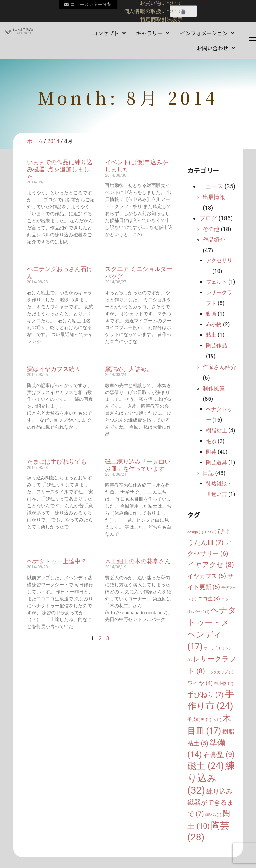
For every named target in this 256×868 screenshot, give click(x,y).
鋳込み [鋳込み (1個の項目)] (213, 815)
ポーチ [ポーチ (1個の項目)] (212, 648)
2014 (53, 141)
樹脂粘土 (216, 431)
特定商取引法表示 (161, 19)
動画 (211, 314)
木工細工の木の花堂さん (138, 561)
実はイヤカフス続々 (54, 369)
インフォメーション (207, 33)
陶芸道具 (216, 462)
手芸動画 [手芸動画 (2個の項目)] (199, 720)
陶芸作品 (216, 346)
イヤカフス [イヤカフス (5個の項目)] (207, 576)
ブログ (208, 218)
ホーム (35, 141)
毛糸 (211, 441)
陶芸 (211, 452)
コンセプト (109, 33)
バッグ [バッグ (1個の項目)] (201, 612)
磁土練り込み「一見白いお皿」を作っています (138, 465)
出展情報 (214, 197)
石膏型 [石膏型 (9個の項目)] (219, 754)
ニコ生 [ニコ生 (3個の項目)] (209, 599)
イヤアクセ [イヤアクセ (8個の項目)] (211, 565)
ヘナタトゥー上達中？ (57, 561)
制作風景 (214, 388)
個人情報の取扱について (153, 11)
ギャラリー (153, 33)
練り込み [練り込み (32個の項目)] (211, 778)
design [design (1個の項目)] (195, 532)
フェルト (216, 282)
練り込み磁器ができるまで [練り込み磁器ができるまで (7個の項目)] (211, 803)
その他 (211, 229)
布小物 (214, 324)
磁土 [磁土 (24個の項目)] (206, 766)
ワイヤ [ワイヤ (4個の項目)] (200, 683)
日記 (208, 473)
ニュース (211, 186)
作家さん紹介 (219, 367)
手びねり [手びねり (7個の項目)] (206, 695)
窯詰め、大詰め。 (129, 369)
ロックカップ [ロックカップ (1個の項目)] (220, 672)
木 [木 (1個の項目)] (217, 720)
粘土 (211, 335)
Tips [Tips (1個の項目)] (211, 532)
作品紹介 (214, 240)
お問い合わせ (216, 48)
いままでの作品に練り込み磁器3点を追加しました (60, 169)
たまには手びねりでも (57, 461)
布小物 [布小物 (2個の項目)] (224, 683)
